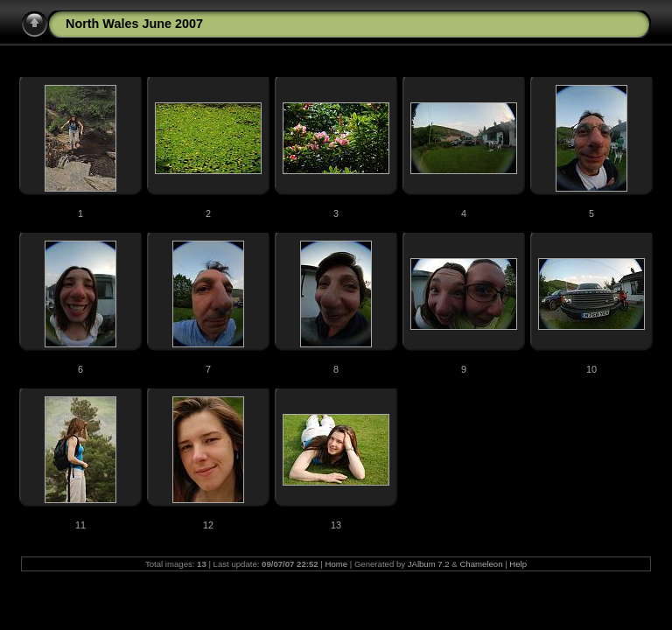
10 (591, 369)
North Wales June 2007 (134, 24)
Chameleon (481, 564)
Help (518, 564)
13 (336, 525)
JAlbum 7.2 (429, 564)
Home (336, 564)
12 (208, 525)
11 (80, 525)
